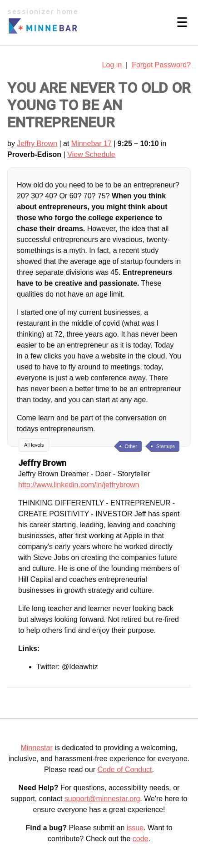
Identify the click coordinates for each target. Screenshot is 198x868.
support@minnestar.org (102, 799)
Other (131, 446)
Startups (166, 446)
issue (135, 828)
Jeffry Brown (37, 144)
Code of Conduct (124, 770)
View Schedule (91, 154)
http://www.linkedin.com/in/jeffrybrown (79, 485)
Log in (112, 65)
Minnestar (36, 748)
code (141, 839)
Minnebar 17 (92, 144)
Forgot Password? (161, 65)
